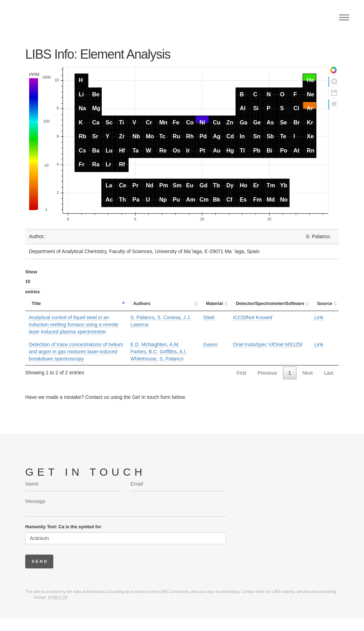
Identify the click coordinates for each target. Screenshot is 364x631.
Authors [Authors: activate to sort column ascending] (142, 304)
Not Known (259, 317)
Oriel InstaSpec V (253, 344)
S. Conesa (169, 317)
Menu (344, 17)
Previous (267, 373)
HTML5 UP (58, 597)
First (241, 373)
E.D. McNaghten (149, 344)
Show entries (33, 282)
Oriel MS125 (287, 344)
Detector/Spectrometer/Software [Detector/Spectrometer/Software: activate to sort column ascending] (270, 304)
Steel (209, 317)
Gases (210, 344)
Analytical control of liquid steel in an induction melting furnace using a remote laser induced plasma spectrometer (74, 325)
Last (329, 373)
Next (308, 373)
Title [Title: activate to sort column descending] (36, 304)
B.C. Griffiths (163, 352)
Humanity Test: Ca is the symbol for (63, 527)
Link (319, 317)
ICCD (239, 317)
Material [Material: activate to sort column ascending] (215, 304)
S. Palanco (143, 317)
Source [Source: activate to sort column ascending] (325, 304)
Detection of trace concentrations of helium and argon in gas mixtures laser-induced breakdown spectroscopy (76, 352)
